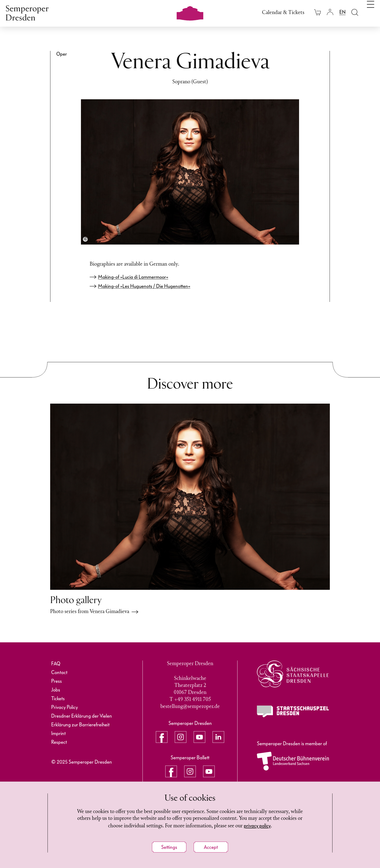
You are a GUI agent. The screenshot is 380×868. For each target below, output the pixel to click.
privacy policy (271, 825)
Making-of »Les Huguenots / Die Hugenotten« (144, 286)
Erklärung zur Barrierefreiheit (80, 725)
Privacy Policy (64, 707)
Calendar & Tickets (283, 13)
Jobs (56, 690)
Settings (169, 847)
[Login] (330, 12)
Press (56, 681)
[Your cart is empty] (317, 12)
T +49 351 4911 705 (190, 700)
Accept (211, 847)
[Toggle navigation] (371, 12)
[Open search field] (355, 12)
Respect (59, 742)
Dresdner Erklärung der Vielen (82, 716)
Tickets (58, 699)
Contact (59, 672)
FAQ (56, 664)
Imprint (58, 733)
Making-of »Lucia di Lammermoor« (133, 277)
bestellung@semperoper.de (190, 707)
